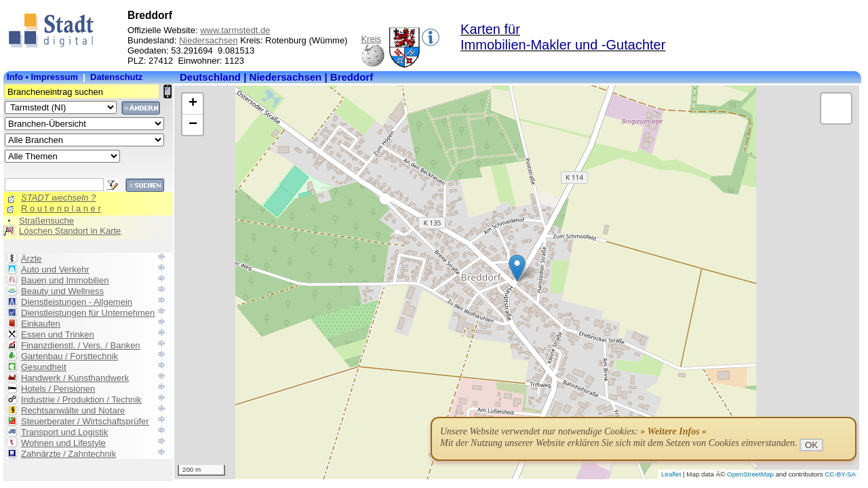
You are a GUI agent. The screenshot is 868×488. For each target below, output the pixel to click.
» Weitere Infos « (673, 431)
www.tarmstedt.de (235, 30)
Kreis (371, 39)
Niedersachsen (209, 40)
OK (811, 445)
